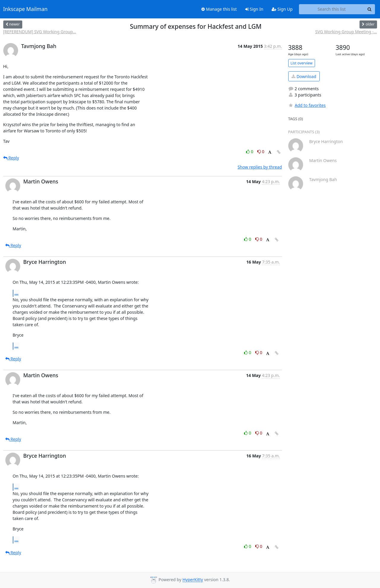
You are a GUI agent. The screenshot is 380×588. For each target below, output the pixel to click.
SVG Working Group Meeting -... (346, 32)
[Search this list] (332, 9)
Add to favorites (307, 105)
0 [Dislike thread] (261, 152)
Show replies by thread (260, 167)
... (17, 293)
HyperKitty (193, 580)
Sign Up (282, 9)
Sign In (254, 9)
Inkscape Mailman (26, 9)
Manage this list (219, 9)
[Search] (370, 9)
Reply (11, 158)
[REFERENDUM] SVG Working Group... (40, 32)
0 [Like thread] (250, 152)
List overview (302, 63)
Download (304, 76)
